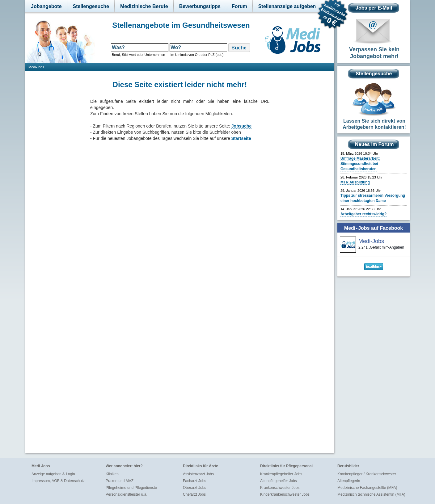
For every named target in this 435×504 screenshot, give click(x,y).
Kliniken (112, 474)
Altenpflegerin (349, 481)
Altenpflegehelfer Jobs (279, 481)
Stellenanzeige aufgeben (287, 6)
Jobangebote (46, 6)
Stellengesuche (91, 6)
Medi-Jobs (36, 67)
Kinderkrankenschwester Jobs (285, 494)
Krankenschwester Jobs (280, 488)
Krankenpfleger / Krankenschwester (367, 474)
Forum (239, 6)
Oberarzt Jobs (194, 488)
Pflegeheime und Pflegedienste (131, 488)
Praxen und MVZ (120, 481)
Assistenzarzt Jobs (198, 474)
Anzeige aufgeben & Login (53, 474)
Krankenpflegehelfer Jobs (281, 474)
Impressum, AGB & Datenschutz (58, 481)
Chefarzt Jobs (194, 494)
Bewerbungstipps (200, 6)
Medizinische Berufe (144, 6)
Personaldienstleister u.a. (127, 494)
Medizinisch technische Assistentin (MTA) (371, 494)
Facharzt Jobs (194, 481)
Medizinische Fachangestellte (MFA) (367, 488)
